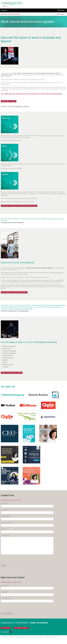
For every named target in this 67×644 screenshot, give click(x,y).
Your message (5, 536)
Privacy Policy (33, 637)
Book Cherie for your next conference (14, 292)
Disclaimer (4, 637)
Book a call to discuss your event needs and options (19, 206)
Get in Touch (6, 628)
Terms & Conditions (22, 637)
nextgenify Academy (21, 628)
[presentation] (14, 560)
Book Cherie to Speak (9, 101)
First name (5, 504)
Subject (3, 529)
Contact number (6, 523)
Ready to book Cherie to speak (12, 373)
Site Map (41, 637)
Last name (5, 510)
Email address (6, 516)
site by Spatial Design (51, 637)
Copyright (12, 637)
